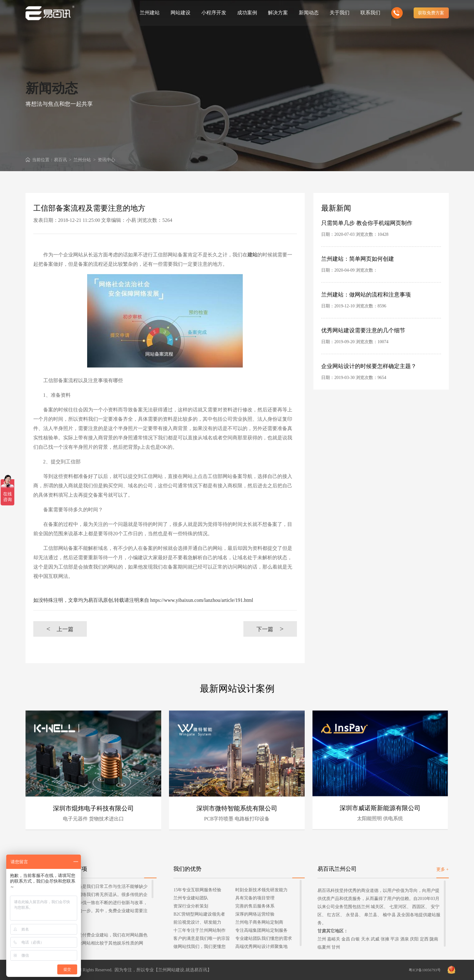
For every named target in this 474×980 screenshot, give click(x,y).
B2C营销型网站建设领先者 (199, 914)
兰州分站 (82, 160)
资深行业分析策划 (191, 906)
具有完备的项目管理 (255, 898)
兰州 (322, 939)
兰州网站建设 (171, 970)
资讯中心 (106, 160)
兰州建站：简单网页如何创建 (358, 272)
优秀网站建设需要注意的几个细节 (363, 343)
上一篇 (60, 641)
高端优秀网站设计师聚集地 (261, 946)
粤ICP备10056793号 (425, 970)
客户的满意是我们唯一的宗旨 (202, 938)
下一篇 (270, 641)
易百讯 (60, 160)
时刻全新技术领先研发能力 (261, 890)
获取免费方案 (431, 12)
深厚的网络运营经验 (255, 914)
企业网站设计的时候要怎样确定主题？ (369, 379)
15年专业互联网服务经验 (197, 890)
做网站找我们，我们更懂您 (199, 946)
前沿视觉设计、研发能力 (197, 922)
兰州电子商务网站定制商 (259, 922)
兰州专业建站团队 (191, 898)
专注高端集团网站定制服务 (261, 930)
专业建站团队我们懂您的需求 (264, 938)
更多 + (442, 869)
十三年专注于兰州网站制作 (199, 930)
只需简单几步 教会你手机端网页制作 (367, 236)
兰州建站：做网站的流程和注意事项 (366, 307)
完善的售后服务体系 (255, 906)
